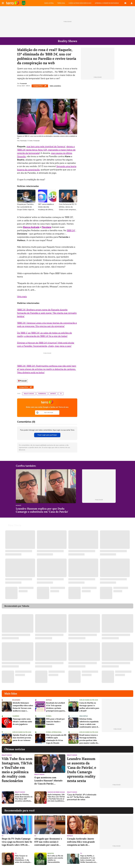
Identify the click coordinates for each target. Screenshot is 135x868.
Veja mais (22, 297)
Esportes (51, 853)
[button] (47, 413)
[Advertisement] (116, 798)
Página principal (13, 3)
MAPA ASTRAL (49, 3)
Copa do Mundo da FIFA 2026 (24, 3)
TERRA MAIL (61, 3)
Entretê (53, 394)
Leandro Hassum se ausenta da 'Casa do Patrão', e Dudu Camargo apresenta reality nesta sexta (82, 770)
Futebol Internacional (54, 732)
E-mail (125, 3)
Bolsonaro (16, 700)
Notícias (49, 700)
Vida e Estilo (84, 716)
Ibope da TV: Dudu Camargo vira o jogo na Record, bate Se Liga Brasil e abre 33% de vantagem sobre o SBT (17, 842)
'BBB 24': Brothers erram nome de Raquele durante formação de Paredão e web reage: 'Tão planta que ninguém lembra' (47, 313)
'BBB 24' (71, 230)
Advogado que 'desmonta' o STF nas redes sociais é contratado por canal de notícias (48, 842)
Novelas (70, 836)
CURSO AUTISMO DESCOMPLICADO (80, 3)
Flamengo (16, 716)
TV (61, 394)
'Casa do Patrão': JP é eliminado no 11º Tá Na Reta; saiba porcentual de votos (82, 797)
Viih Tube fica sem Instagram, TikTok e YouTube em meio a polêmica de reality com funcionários (17, 770)
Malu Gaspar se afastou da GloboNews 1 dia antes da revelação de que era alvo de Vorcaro (23, 859)
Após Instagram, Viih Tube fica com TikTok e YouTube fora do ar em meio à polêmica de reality (56, 798)
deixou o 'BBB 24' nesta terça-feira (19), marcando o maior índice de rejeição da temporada (46, 150)
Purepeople (42, 394)
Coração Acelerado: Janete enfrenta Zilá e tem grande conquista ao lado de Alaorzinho (81, 842)
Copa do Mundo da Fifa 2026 (89, 700)
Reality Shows (29, 394)
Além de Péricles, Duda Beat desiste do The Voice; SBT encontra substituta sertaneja (24, 798)
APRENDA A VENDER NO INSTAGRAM (107, 3)
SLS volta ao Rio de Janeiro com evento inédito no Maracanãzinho (55, 859)
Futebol (49, 716)
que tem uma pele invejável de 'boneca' (46, 147)
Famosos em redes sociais (56, 792)
